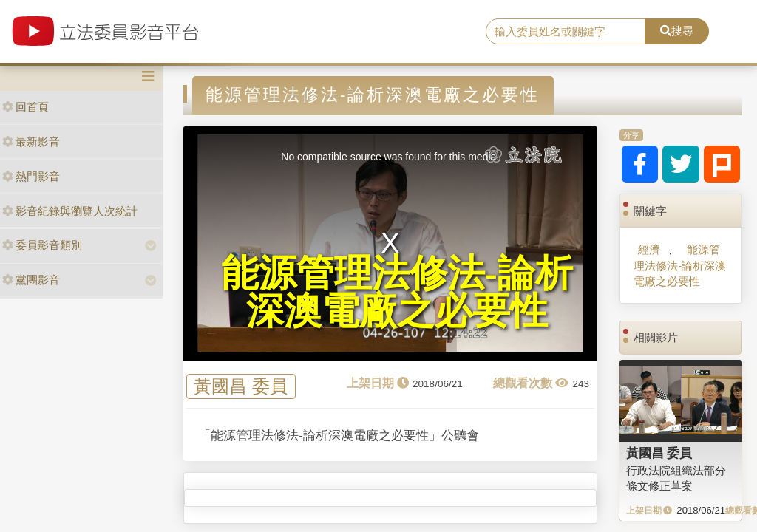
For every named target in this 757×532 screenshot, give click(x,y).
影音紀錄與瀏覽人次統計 (70, 211)
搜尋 (677, 31)
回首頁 (26, 107)
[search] (566, 32)
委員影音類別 (42, 245)
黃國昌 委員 (241, 387)
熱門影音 (31, 176)
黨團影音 (31, 280)
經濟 (649, 249)
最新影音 (31, 141)
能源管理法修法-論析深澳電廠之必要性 (680, 265)
